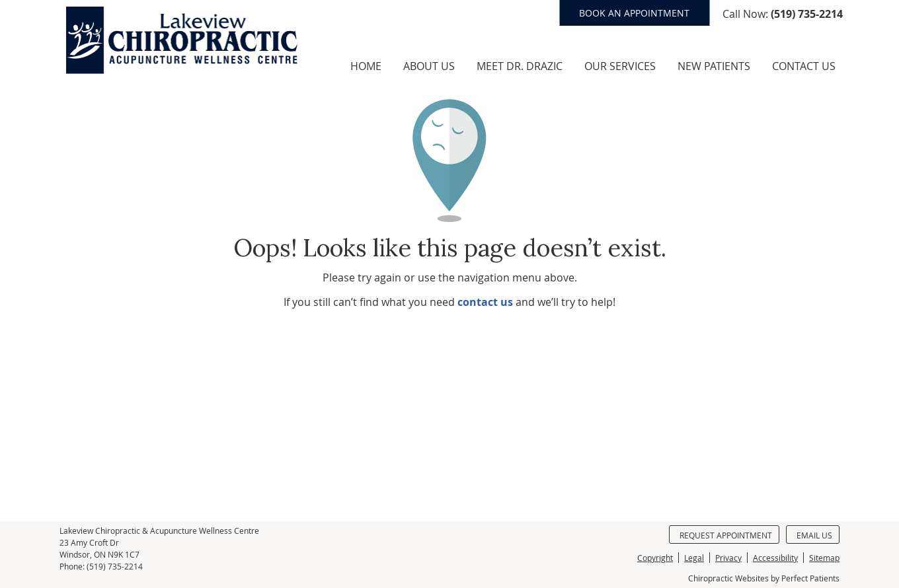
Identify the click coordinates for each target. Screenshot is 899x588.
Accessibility (775, 558)
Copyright (655, 558)
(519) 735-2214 (807, 14)
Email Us (814, 535)
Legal (694, 558)
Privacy (728, 558)
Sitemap (824, 558)
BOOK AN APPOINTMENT (634, 13)
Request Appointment (726, 535)
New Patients (714, 66)
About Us (429, 66)
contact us (485, 302)
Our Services (620, 66)
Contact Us (804, 66)
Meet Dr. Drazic (520, 66)
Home (366, 66)
